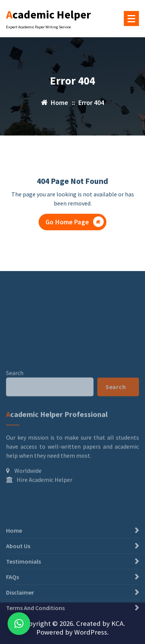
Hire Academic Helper (44, 510)
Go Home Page (75, 222)
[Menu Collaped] (131, 18)
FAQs (12, 594)
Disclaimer (20, 610)
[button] (19, 624)
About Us (18, 563)
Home (14, 548)
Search (15, 403)
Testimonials (23, 579)
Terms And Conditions (35, 625)
